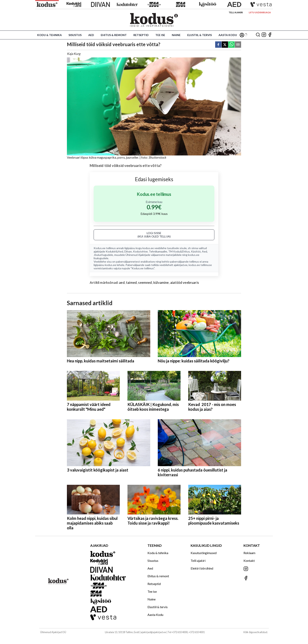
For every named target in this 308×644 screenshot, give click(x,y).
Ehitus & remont (114, 35)
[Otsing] (258, 35)
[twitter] (225, 45)
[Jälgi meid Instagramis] (264, 35)
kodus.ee (148, 248)
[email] (238, 45)
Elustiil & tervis (200, 35)
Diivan (128, 251)
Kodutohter (140, 251)
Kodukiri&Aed (114, 251)
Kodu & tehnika (49, 35)
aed (122, 282)
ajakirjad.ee (181, 265)
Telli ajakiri (236, 12)
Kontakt (249, 561)
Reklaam (249, 553)
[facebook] (218, 45)
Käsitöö (196, 251)
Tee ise (160, 35)
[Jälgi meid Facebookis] (270, 35)
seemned (145, 282)
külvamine (161, 282)
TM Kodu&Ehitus (179, 251)
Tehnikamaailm (158, 251)
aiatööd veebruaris (185, 282)
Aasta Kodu (228, 35)
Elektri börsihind (202, 568)
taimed (131, 282)
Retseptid (141, 35)
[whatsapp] (231, 45)
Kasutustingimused (204, 553)
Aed (91, 35)
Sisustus (75, 35)
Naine (176, 35)
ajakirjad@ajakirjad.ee (153, 632)
